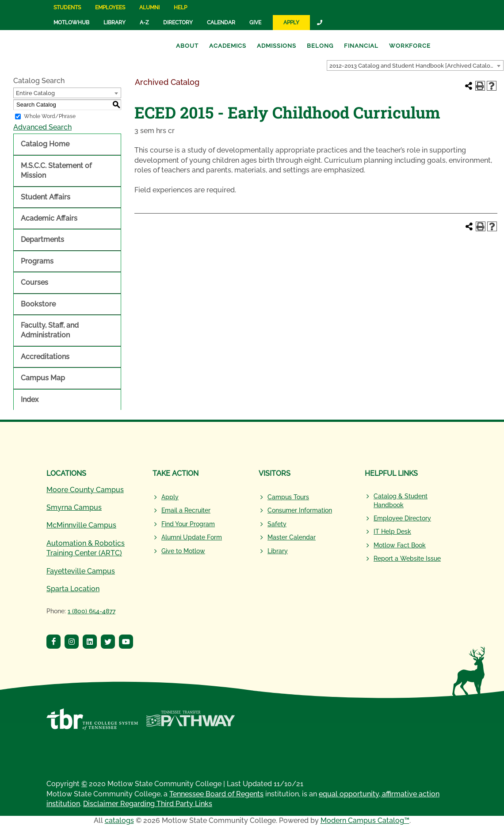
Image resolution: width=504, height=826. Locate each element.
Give (255, 23)
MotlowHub (71, 23)
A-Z (144, 23)
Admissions (277, 46)
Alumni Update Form (192, 537)
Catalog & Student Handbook (401, 501)
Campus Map (43, 378)
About (187, 46)
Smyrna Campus (74, 507)
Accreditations (45, 357)
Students (67, 8)
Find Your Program (188, 524)
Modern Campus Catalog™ (365, 820)
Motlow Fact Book (400, 545)
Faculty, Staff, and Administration (50, 330)
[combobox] (415, 65)
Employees (110, 8)
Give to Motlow (183, 551)
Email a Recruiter (186, 510)
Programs (37, 261)
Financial (361, 46)
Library (115, 23)
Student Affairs (46, 197)
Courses (34, 282)
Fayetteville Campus (81, 571)
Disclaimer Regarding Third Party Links (148, 804)
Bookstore (38, 304)
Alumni (149, 8)
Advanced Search (42, 127)
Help (180, 8)
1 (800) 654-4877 (92, 611)
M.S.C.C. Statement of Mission (56, 170)
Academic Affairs (49, 218)
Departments (42, 239)
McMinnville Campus (81, 525)
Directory (178, 23)
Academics (228, 46)
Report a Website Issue (407, 558)
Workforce (410, 46)
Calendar (221, 23)
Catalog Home (45, 144)
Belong (320, 46)
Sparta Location (73, 589)
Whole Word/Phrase (50, 116)
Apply (291, 23)
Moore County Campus (85, 490)
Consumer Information (300, 510)
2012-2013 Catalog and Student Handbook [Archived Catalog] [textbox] (412, 66)
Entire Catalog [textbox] (35, 93)
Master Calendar (292, 537)
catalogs (119, 820)
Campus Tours (288, 497)
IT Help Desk (392, 532)
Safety (277, 524)
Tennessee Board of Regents (216, 794)
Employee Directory (402, 518)
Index (30, 400)
